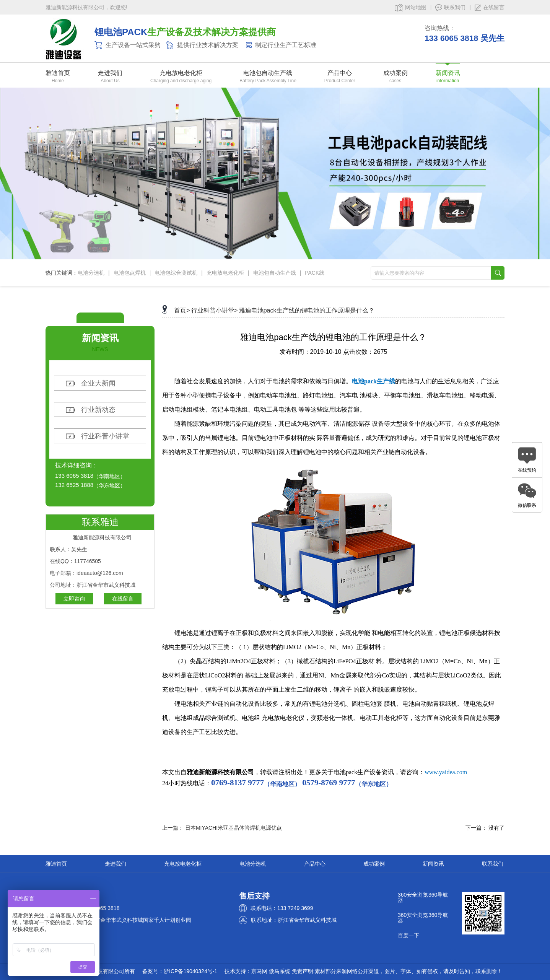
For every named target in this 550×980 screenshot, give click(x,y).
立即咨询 (74, 599)
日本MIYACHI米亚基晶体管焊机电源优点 (234, 828)
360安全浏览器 (413, 897)
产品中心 (340, 73)
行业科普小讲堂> (214, 310)
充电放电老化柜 (181, 73)
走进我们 (110, 73)
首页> (182, 310)
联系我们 (450, 8)
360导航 (438, 895)
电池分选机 (91, 273)
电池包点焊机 (130, 273)
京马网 (259, 971)
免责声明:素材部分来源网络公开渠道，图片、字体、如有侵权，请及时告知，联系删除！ (397, 971)
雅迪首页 (58, 73)
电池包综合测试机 (176, 273)
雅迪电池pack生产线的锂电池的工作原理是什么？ (307, 310)
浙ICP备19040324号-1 (190, 971)
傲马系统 (280, 971)
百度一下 (408, 935)
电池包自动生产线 (268, 73)
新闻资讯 (448, 73)
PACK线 (315, 273)
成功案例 (395, 73)
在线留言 (490, 8)
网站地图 (411, 8)
